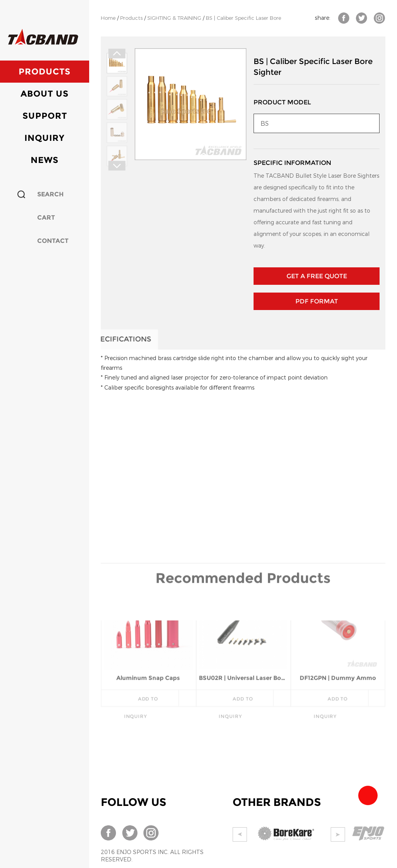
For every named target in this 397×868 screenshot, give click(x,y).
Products (45, 72)
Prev (117, 54)
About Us (45, 94)
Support (45, 116)
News (45, 160)
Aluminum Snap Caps (148, 634)
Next (117, 166)
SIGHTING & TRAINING (174, 18)
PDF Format (317, 301)
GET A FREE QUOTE (317, 276)
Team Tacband (368, 795)
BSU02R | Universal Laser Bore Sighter (243, 634)
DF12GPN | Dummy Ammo (338, 634)
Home (108, 18)
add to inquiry (141, 657)
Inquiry (45, 138)
